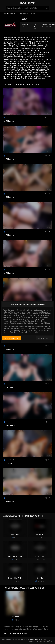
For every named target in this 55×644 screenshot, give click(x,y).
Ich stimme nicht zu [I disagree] (44, 338)
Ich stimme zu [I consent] (11, 338)
